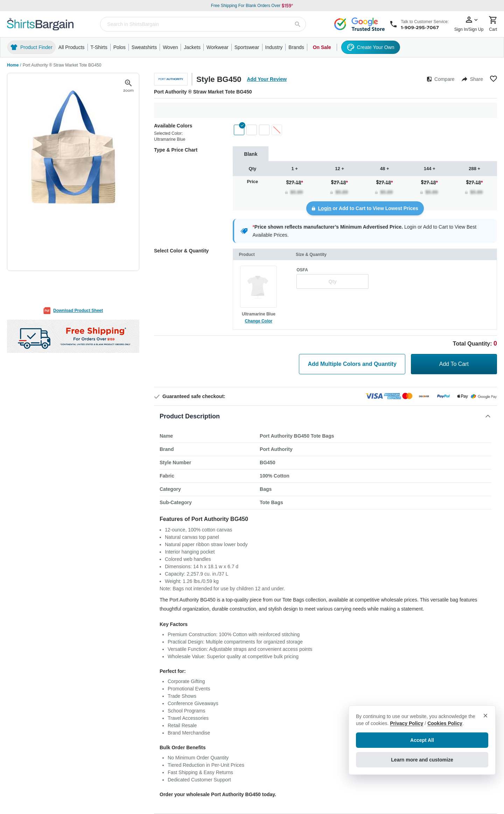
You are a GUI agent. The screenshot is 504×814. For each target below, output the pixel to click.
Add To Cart (454, 364)
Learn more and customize (422, 760)
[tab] (251, 154)
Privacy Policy (407, 723)
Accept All (422, 740)
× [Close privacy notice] (485, 715)
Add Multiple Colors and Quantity (352, 364)
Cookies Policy (445, 723)
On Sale (322, 47)
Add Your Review (267, 79)
